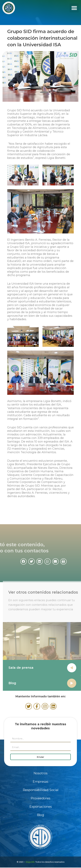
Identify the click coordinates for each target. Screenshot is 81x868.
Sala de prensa (24, 668)
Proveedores (40, 798)
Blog (15, 683)
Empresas (40, 782)
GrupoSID (30, 862)
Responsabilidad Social (41, 790)
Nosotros (40, 773)
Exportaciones (41, 807)
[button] (74, 8)
